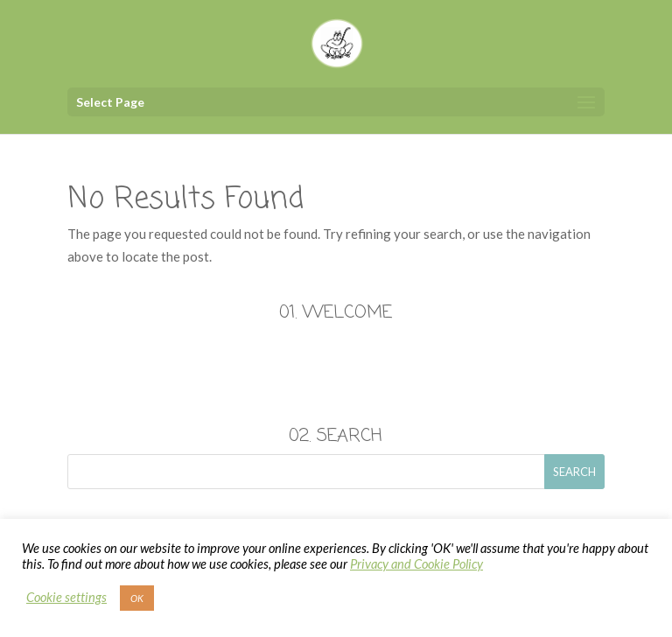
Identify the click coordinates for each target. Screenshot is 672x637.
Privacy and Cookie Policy (416, 564)
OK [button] (137, 598)
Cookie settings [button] (66, 597)
